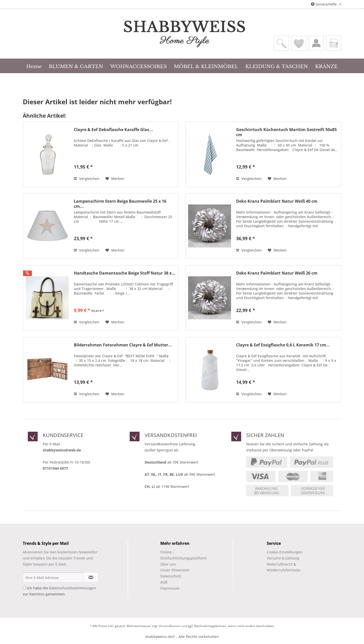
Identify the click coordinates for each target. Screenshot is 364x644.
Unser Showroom (175, 570)
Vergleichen (87, 179)
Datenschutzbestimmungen (73, 588)
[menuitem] (281, 43)
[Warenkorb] (334, 43)
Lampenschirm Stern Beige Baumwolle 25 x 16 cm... (120, 204)
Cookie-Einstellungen (285, 552)
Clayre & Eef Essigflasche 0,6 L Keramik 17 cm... (283, 345)
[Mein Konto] (316, 43)
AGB (164, 582)
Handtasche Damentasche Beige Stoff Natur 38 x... (125, 273)
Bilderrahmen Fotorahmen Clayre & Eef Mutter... (123, 345)
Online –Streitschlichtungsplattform (179, 555)
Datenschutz (171, 576)
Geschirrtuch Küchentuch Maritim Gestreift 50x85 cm (286, 132)
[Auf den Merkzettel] (115, 179)
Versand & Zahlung (283, 558)
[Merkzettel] (299, 43)
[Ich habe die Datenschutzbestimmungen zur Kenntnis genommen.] (24, 588)
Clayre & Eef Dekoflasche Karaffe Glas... (113, 130)
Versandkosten (170, 626)
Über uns (168, 564)
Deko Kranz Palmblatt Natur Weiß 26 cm (277, 273)
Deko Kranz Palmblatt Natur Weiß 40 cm (277, 201)
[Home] (34, 66)
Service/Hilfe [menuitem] (324, 4)
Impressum (170, 588)
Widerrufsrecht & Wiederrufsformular (284, 567)
